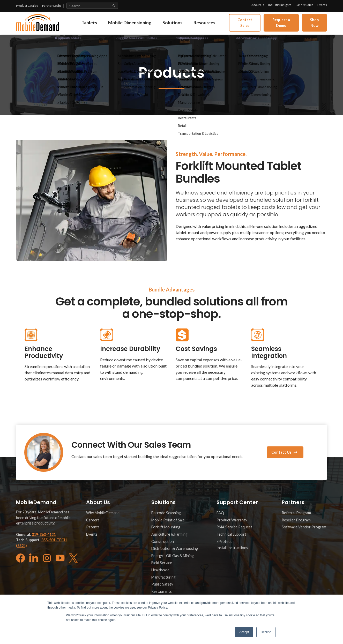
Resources (215, 24)
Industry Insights (280, 5)
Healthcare (160, 570)
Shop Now (316, 24)
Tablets (92, 24)
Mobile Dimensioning (136, 24)
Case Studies (304, 5)
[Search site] (92, 6)
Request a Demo (286, 24)
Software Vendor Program (304, 527)
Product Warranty (232, 520)
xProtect (224, 541)
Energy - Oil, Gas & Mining (173, 556)
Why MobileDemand (103, 513)
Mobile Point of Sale (168, 520)
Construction (163, 541)
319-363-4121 (44, 534)
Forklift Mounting (166, 527)
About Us (258, 5)
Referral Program (296, 513)
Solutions (181, 24)
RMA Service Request (234, 527)
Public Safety (162, 584)
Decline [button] (266, 632)
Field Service (162, 563)
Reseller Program (296, 520)
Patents (93, 527)
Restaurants (162, 591)
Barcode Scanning (166, 513)
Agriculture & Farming (169, 534)
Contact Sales (254, 24)
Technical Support (231, 534)
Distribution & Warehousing (175, 548)
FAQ (220, 513)
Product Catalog (27, 6)
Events (322, 5)
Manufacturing (163, 577)
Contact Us (281, 452)
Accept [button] (244, 632)
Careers (93, 520)
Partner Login (51, 6)
